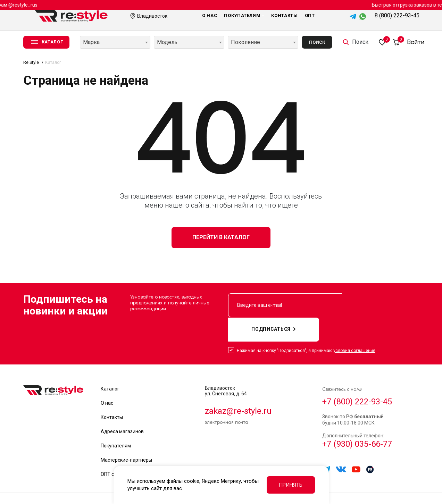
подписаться (380, 305)
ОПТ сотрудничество (125, 450)
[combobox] (115, 42)
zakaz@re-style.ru (238, 387)
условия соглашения (354, 327)
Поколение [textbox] (245, 42)
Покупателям (244, 15)
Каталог (110, 365)
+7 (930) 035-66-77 (357, 421)
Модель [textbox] (167, 42)
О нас (210, 15)
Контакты (284, 15)
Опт (310, 15)
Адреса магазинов (122, 408)
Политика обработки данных (353, 486)
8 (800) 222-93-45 (397, 15)
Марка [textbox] (91, 42)
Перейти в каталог (221, 237)
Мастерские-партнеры (126, 436)
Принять (291, 485)
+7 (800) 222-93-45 (357, 378)
